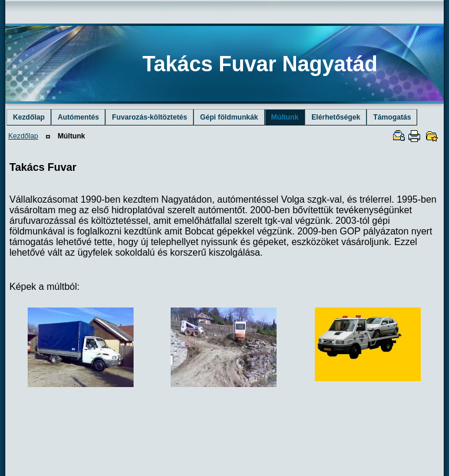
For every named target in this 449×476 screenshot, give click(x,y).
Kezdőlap (23, 136)
